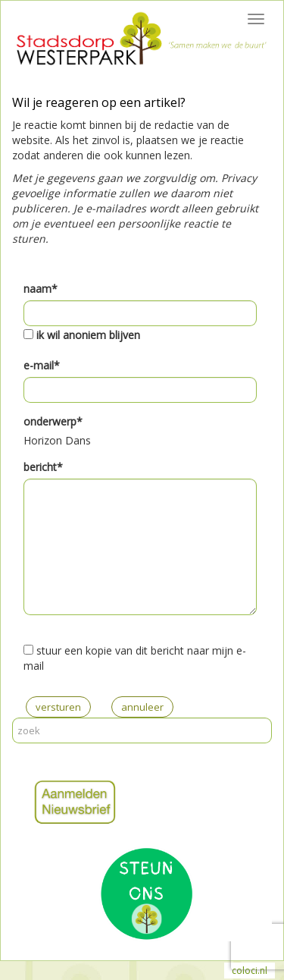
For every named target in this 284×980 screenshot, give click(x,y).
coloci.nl (250, 971)
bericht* (43, 467)
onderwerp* (53, 421)
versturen (58, 707)
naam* (41, 289)
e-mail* (42, 365)
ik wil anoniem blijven (88, 335)
